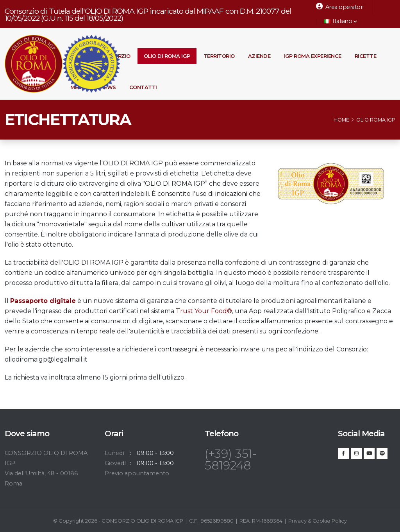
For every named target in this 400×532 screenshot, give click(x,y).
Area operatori (340, 7)
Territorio (219, 56)
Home (341, 120)
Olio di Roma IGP (167, 56)
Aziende (259, 56)
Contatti (143, 87)
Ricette (366, 56)
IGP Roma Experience (312, 56)
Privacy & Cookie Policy (318, 521)
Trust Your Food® (204, 311)
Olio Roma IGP (376, 120)
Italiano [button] (341, 21)
